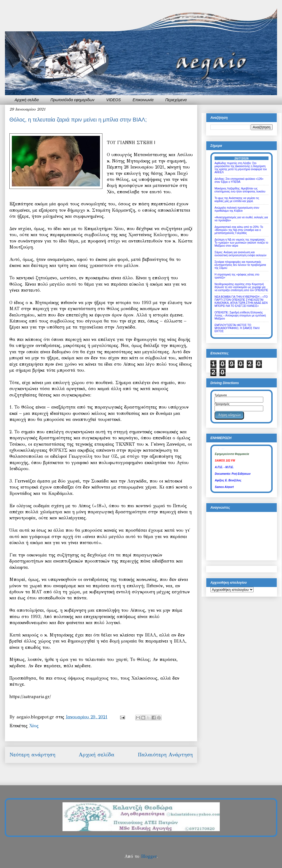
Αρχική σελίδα (27, 100)
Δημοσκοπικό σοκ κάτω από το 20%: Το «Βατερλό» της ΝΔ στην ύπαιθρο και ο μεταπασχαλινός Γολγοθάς (239, 230)
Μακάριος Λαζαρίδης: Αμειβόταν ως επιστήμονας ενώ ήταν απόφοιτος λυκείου (240, 190)
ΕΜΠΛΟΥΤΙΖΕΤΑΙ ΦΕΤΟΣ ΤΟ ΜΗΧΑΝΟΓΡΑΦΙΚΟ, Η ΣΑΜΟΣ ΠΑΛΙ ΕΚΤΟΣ (237, 328)
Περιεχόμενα (176, 100)
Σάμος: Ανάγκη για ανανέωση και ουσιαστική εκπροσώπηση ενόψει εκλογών (241, 254)
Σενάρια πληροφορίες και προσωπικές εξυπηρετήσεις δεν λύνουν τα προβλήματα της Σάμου (240, 265)
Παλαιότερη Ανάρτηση (165, 755)
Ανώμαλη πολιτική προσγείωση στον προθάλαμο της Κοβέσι (237, 209)
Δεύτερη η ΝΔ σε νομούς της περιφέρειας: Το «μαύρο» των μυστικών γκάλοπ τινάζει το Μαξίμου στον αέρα (241, 243)
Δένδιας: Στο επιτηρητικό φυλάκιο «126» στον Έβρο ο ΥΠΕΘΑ (239, 180)
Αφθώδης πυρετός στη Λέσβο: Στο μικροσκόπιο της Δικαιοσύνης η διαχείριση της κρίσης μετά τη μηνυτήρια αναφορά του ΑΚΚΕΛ (241, 168)
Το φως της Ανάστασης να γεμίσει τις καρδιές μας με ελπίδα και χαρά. (237, 200)
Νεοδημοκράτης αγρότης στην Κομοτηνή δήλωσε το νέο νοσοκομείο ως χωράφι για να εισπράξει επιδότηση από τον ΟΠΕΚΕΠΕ (241, 287)
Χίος (34, 726)
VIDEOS (114, 100)
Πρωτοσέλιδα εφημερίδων (72, 100)
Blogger (149, 856)
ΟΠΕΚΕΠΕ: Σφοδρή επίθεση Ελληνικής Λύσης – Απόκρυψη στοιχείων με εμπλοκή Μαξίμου (240, 315)
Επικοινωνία (143, 100)
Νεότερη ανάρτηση (32, 755)
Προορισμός (222, 404)
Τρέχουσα (221, 395)
